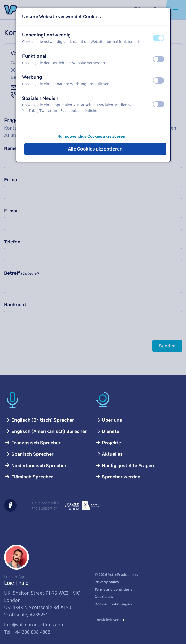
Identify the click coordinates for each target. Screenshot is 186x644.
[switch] (159, 38)
